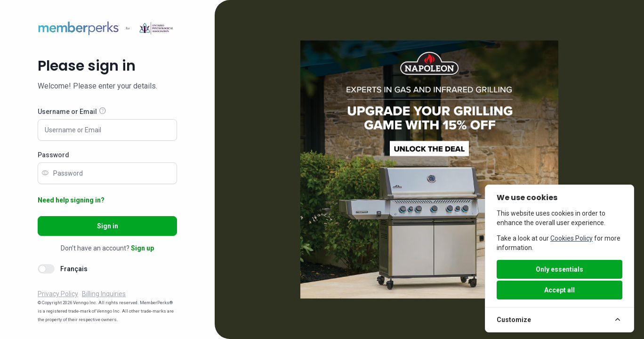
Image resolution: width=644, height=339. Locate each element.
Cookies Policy (572, 238)
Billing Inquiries (104, 294)
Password (53, 155)
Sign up (142, 248)
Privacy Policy (58, 294)
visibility (45, 173)
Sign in (108, 226)
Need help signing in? (71, 200)
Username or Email (67, 112)
